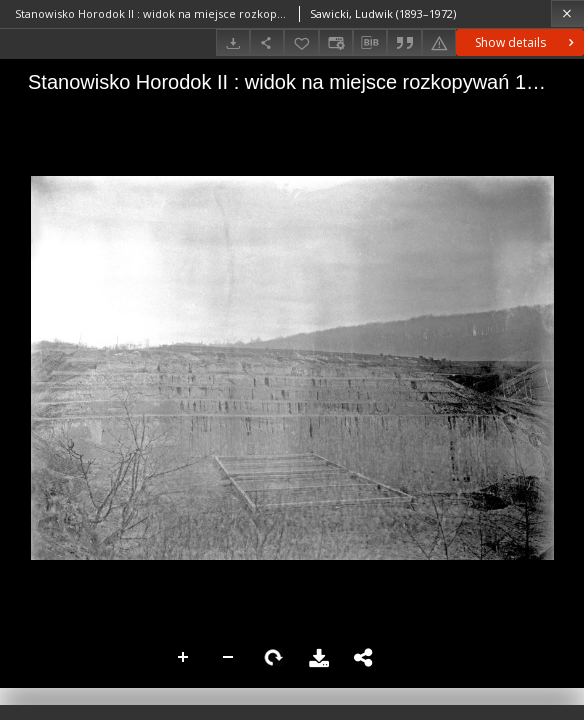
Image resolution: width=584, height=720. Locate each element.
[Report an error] (439, 42)
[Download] (233, 42)
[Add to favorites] (301, 42)
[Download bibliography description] (370, 43)
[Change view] (336, 42)
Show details (526, 42)
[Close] (567, 13)
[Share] (267, 42)
